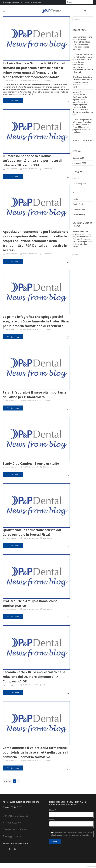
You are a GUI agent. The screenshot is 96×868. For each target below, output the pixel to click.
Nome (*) (71, 815)
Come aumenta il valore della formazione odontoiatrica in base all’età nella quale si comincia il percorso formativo (35, 756)
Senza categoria (79, 183)
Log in (75, 199)
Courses (76, 178)
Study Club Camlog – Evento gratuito (33, 465)
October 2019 (78, 158)
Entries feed (78, 204)
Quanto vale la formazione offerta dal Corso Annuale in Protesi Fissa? (34, 534)
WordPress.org (79, 214)
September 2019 (79, 163)
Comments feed (79, 209)
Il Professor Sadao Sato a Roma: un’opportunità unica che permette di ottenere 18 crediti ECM (33, 160)
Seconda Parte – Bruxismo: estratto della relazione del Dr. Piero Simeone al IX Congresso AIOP (36, 678)
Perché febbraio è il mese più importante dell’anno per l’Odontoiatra (36, 397)
